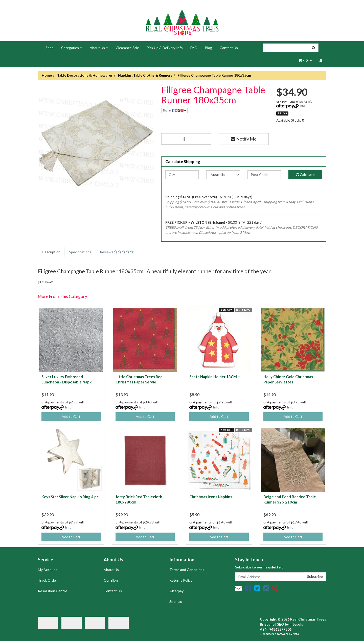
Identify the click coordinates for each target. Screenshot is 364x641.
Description (51, 252)
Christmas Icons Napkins (211, 497)
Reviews (117, 252)
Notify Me (244, 139)
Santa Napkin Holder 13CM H (215, 377)
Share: (174, 110)
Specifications (80, 252)
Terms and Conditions (187, 570)
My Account (48, 570)
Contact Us (229, 48)
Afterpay (176, 591)
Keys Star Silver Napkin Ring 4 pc (70, 497)
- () (305, 60)
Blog (209, 48)
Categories (72, 48)
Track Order (48, 580)
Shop (50, 48)
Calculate (305, 175)
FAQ (194, 48)
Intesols (296, 624)
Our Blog (111, 580)
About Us (99, 48)
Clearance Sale (127, 48)
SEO (281, 624)
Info (302, 106)
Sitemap (176, 601)
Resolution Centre (53, 591)
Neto (296, 634)
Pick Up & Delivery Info (165, 48)
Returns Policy (181, 580)
